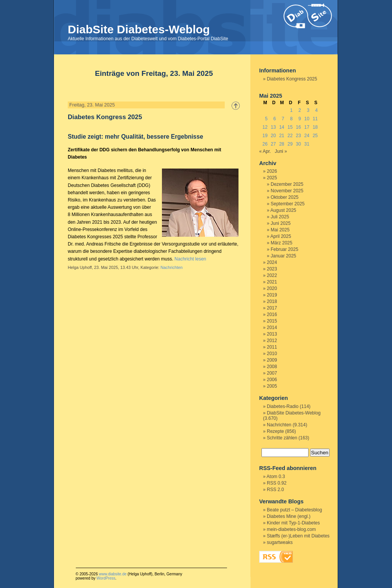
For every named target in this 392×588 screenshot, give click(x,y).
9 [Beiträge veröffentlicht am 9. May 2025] (300, 119)
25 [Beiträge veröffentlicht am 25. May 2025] (315, 136)
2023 (272, 269)
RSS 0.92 (277, 483)
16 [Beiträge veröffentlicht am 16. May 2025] (298, 127)
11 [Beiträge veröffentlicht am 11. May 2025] (315, 119)
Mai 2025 (280, 230)
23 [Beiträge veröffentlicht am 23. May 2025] (298, 136)
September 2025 (288, 204)
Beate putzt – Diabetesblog (294, 510)
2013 (272, 334)
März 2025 (282, 243)
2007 (272, 373)
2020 (272, 288)
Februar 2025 (284, 249)
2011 (272, 347)
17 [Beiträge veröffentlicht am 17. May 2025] (307, 127)
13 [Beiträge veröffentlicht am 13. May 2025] (273, 127)
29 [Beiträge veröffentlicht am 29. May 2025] (290, 144)
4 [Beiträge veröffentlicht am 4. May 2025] (316, 110)
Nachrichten (171, 267)
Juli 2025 (280, 217)
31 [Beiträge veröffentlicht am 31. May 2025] (307, 144)
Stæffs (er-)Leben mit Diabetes (298, 536)
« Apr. (265, 151)
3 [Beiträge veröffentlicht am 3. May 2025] (308, 110)
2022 (272, 275)
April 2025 (281, 236)
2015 (272, 321)
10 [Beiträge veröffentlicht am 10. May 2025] (307, 119)
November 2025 (287, 191)
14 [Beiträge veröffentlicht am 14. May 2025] (282, 127)
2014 (272, 328)
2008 (272, 367)
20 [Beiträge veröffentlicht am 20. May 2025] (273, 136)
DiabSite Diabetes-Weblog (139, 29)
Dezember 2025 (287, 184)
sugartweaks (280, 542)
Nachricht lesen (190, 259)
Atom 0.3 (276, 477)
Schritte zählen (282, 438)
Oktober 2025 (285, 197)
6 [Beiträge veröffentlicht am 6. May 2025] (275, 119)
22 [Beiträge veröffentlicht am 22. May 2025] (290, 136)
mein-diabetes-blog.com (291, 529)
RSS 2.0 (275, 490)
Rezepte (275, 431)
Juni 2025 (281, 223)
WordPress (106, 578)
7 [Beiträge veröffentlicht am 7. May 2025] (283, 119)
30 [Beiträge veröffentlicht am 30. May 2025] (298, 144)
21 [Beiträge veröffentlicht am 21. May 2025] (282, 136)
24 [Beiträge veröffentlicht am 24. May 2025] (307, 136)
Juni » (281, 151)
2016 (272, 314)
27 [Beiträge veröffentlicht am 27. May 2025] (273, 144)
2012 (272, 341)
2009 (272, 360)
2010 (272, 354)
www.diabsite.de (113, 574)
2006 (272, 380)
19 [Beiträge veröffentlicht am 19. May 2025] (265, 136)
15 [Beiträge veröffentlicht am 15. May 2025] (290, 127)
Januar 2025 (283, 256)
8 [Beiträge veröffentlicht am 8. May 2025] (292, 119)
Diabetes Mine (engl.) (289, 516)
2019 (272, 295)
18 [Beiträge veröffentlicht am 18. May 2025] (315, 127)
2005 (272, 386)
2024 (272, 262)
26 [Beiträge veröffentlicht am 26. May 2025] (265, 144)
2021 (272, 282)
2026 (272, 171)
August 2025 (283, 210)
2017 (272, 308)
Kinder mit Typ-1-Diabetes (293, 523)
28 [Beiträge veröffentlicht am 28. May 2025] (282, 144)
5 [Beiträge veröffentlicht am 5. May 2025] (266, 119)
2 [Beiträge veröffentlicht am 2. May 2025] (300, 110)
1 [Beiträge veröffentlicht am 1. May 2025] (292, 110)
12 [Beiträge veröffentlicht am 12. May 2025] (265, 127)
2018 (272, 301)
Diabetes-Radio (283, 406)
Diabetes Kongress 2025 (105, 117)
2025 (272, 178)
